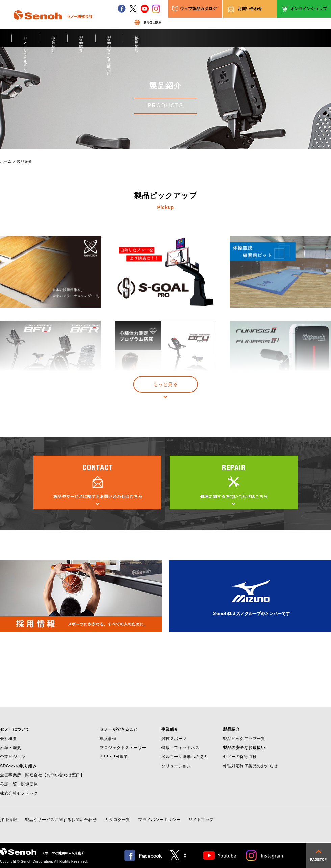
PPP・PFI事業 (114, 757)
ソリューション (176, 766)
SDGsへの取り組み (18, 766)
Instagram (265, 855)
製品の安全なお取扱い (109, 42)
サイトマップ (201, 820)
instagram (156, 9)
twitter (133, 9)
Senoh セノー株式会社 (53, 25)
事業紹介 (54, 42)
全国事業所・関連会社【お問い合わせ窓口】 (42, 775)
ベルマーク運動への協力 (185, 757)
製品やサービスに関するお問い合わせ (61, 820)
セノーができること (26, 42)
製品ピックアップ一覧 (244, 739)
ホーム (6, 161)
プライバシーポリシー (159, 820)
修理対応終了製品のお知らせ (250, 766)
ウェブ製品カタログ (198, 9)
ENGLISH (148, 22)
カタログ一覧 (117, 820)
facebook (122, 9)
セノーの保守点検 (240, 757)
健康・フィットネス (181, 748)
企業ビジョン (13, 757)
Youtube (220, 855)
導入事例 (108, 739)
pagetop (318, 855)
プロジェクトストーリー (123, 748)
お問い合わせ (250, 9)
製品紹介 (81, 42)
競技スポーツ (174, 739)
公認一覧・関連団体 (19, 784)
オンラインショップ (309, 9)
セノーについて (15, 729)
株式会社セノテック (19, 793)
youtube (145, 9)
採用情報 (137, 42)
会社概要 (8, 739)
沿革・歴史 (11, 748)
